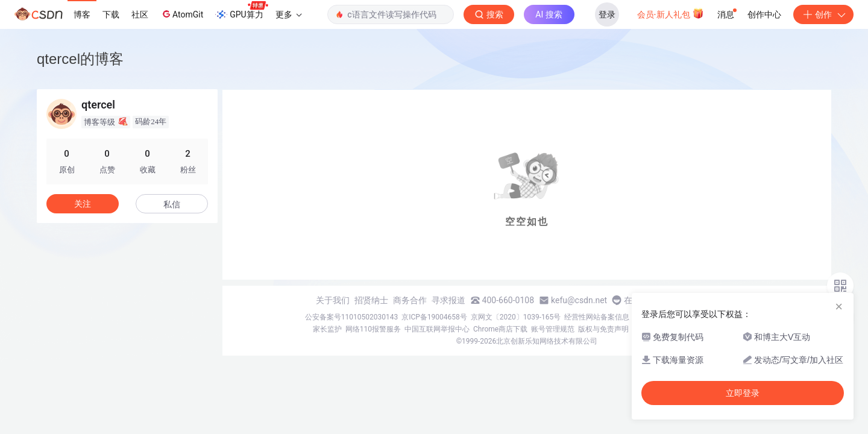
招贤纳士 (371, 300)
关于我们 (333, 300)
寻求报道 (448, 300)
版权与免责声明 (603, 329)
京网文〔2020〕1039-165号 (516, 317)
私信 (172, 204)
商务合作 (410, 300)
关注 (83, 204)
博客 (82, 14)
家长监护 (327, 329)
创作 (823, 14)
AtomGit (182, 14)
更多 (289, 14)
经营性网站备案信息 (597, 317)
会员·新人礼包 (671, 13)
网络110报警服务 (373, 329)
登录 (607, 14)
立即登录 (743, 393)
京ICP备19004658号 (434, 317)
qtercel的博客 (80, 59)
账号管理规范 (553, 329)
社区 (140, 14)
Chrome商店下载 (500, 329)
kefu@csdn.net (579, 300)
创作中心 (764, 14)
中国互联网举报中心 (437, 329)
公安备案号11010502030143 (351, 317)
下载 (111, 14)
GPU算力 (241, 11)
